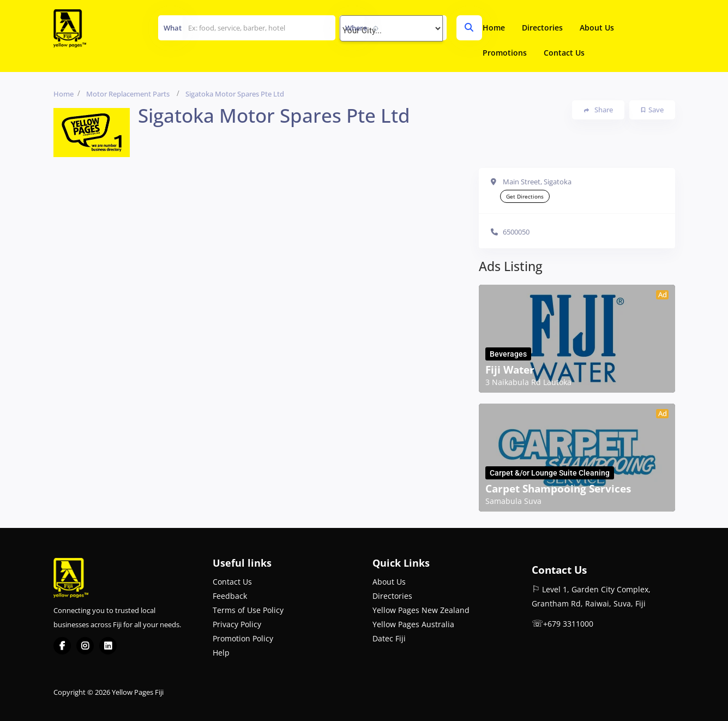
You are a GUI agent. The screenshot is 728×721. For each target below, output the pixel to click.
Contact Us (564, 53)
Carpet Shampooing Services (558, 489)
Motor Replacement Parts (128, 94)
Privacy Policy (237, 624)
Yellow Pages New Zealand (421, 610)
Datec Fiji (389, 638)
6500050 (516, 232)
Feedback (230, 596)
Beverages (508, 354)
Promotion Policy (243, 638)
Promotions (505, 53)
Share (598, 110)
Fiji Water (510, 370)
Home (494, 28)
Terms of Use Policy (248, 610)
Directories (542, 28)
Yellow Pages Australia (413, 624)
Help (221, 653)
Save (652, 110)
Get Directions (525, 196)
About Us (597, 28)
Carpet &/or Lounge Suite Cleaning (550, 473)
